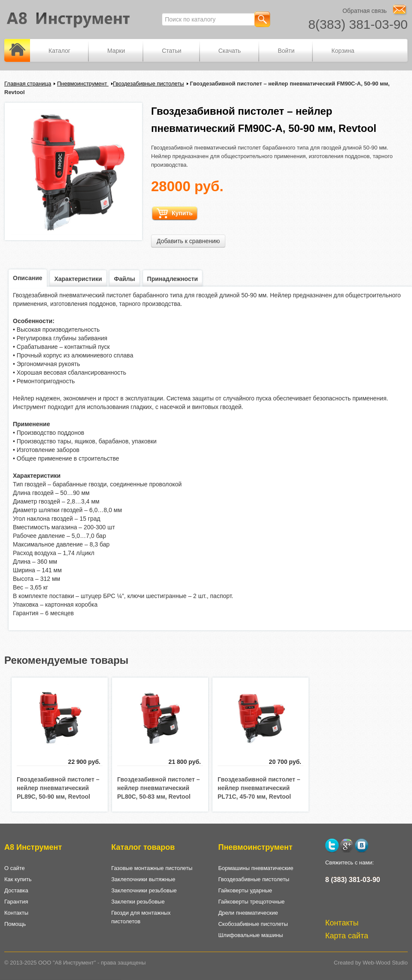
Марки (116, 51)
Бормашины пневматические (256, 868)
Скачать (230, 51)
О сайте (15, 868)
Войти (286, 51)
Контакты (16, 913)
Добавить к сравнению (188, 241)
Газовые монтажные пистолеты (152, 868)
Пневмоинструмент (83, 84)
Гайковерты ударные (245, 890)
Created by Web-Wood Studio (371, 963)
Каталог (59, 51)
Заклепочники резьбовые (144, 890)
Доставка (16, 890)
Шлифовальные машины (250, 935)
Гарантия (16, 902)
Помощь (15, 924)
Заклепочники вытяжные (143, 879)
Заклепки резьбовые (138, 902)
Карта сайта (347, 936)
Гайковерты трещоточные (251, 902)
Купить (175, 213)
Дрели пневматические (248, 913)
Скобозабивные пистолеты (253, 924)
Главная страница (28, 84)
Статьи (171, 51)
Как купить (18, 879)
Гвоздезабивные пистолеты (148, 84)
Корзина (343, 51)
